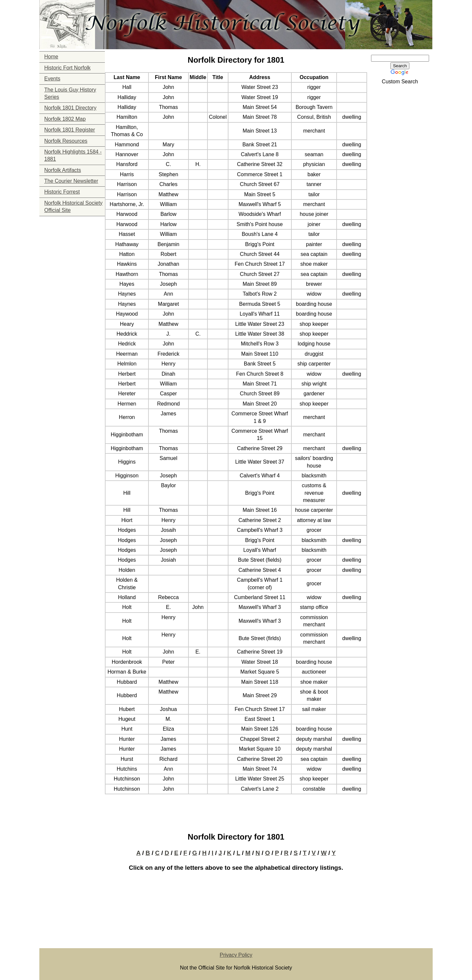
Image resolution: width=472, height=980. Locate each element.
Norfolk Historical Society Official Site (73, 207)
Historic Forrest (62, 192)
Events (52, 79)
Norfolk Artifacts (63, 170)
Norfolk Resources (66, 141)
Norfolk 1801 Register (70, 130)
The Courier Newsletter (71, 181)
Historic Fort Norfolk (67, 68)
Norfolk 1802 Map (65, 119)
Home (51, 57)
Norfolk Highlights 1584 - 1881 (73, 155)
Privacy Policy (236, 955)
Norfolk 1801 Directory (70, 108)
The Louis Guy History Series (70, 93)
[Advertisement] (72, 257)
